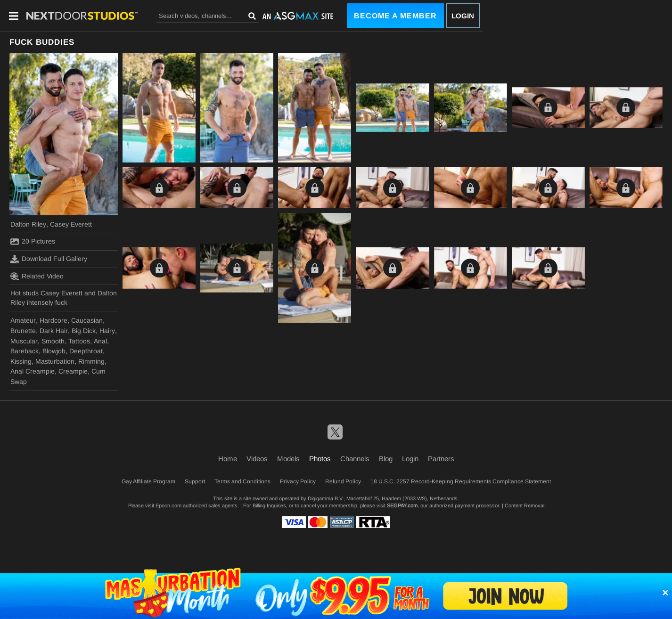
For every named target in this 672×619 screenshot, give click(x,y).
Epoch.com (168, 505)
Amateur (23, 320)
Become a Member (395, 16)
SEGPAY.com (402, 505)
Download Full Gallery (49, 259)
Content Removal (524, 505)
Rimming (91, 361)
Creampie (73, 371)
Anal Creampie (33, 371)
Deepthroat (86, 351)
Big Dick (84, 331)
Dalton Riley (28, 224)
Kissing (21, 361)
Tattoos (79, 341)
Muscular (24, 341)
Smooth (53, 341)
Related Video (37, 276)
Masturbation (55, 361)
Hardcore (53, 320)
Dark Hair (54, 331)
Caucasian (87, 320)
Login (463, 16)
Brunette (23, 331)
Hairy (107, 331)
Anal (100, 341)
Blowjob (54, 351)
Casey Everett (71, 224)
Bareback (25, 351)
